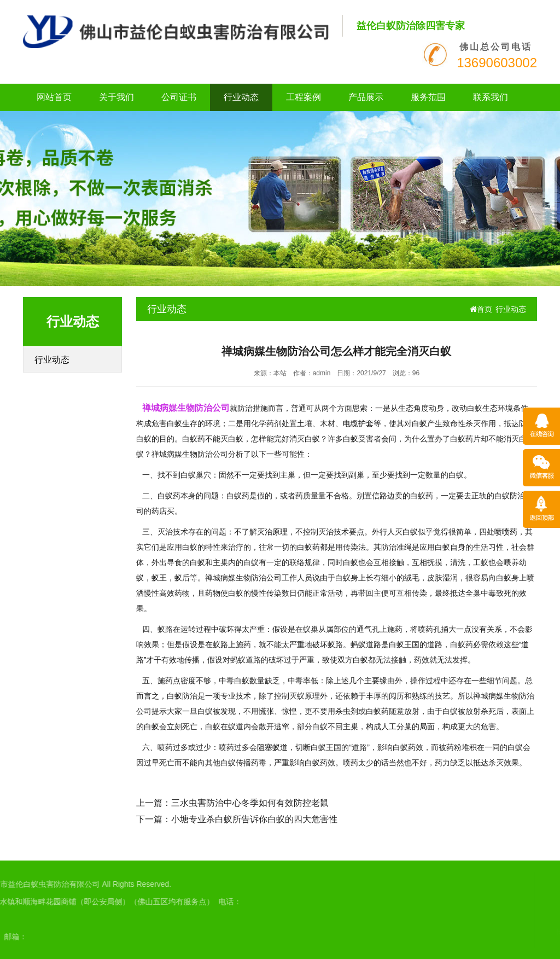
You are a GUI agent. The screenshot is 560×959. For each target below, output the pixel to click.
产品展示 (366, 97)
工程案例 (304, 97)
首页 (481, 309)
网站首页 (54, 97)
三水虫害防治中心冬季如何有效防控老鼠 (250, 803)
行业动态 (241, 97)
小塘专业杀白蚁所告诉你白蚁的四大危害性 (254, 819)
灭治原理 (272, 532)
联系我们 (491, 97)
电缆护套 (358, 423)
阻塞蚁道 (272, 747)
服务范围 (428, 97)
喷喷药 (506, 532)
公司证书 (179, 97)
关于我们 (116, 97)
